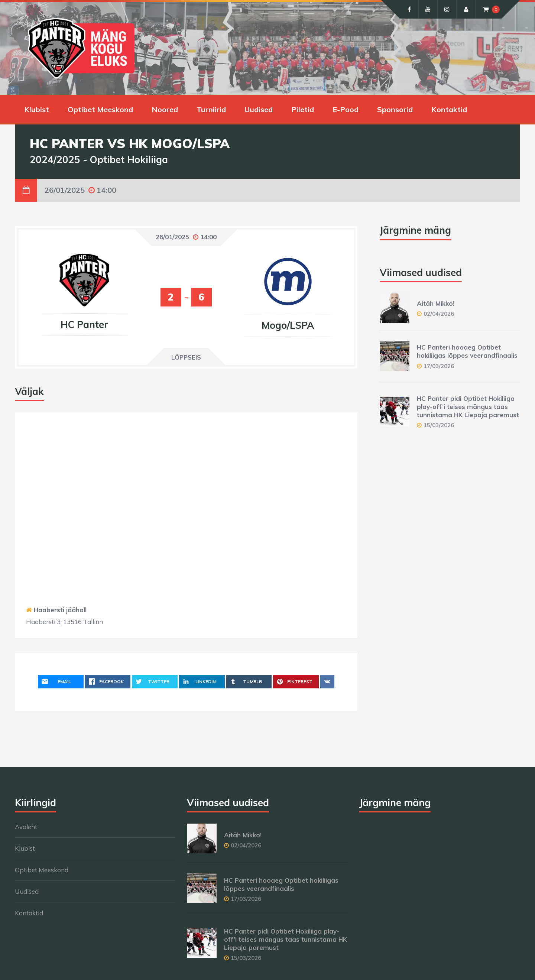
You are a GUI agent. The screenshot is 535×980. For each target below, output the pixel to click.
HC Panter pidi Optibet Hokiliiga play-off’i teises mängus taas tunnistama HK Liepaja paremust (468, 407)
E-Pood (346, 109)
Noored (165, 109)
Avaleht (26, 827)
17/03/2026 (439, 366)
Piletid (303, 109)
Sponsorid (395, 109)
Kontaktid (449, 109)
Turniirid (211, 109)
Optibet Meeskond (100, 109)
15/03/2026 (439, 425)
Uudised (259, 109)
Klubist (37, 109)
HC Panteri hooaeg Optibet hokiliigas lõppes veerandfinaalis (467, 351)
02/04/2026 (439, 314)
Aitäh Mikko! (436, 303)
